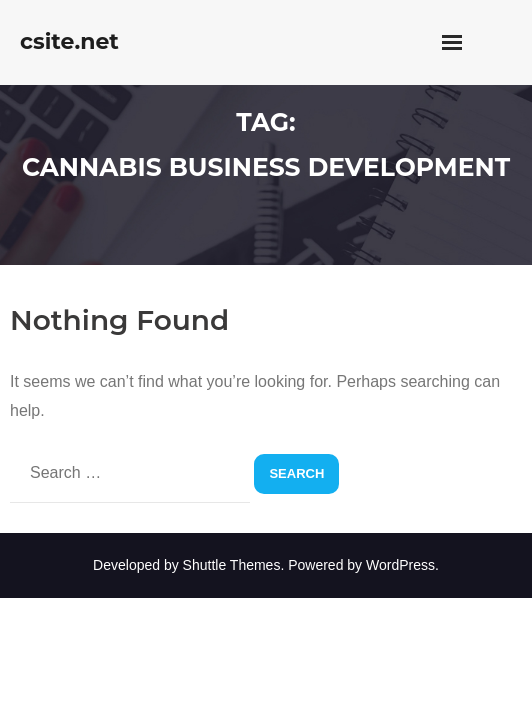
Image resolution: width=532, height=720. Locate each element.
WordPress (400, 565)
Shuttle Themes (232, 565)
